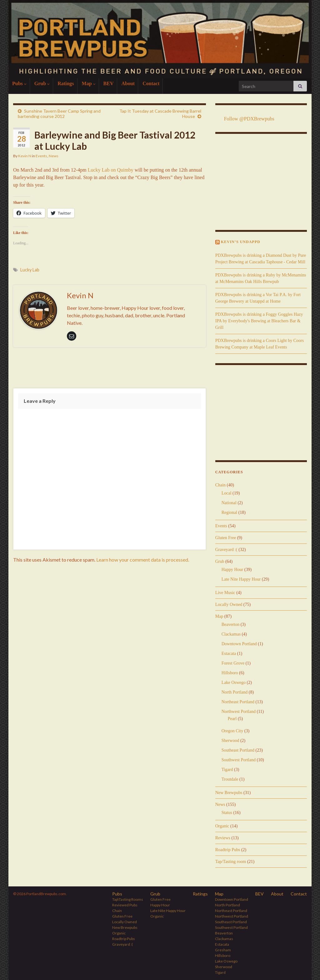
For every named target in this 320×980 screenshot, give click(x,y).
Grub (42, 83)
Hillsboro (230, 673)
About (128, 83)
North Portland (235, 692)
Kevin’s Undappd (241, 242)
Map (89, 83)
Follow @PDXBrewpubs (249, 119)
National (229, 503)
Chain (220, 485)
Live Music (225, 593)
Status (227, 813)
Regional (230, 512)
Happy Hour (232, 570)
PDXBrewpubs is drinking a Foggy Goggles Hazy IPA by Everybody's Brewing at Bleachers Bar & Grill (259, 321)
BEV (109, 83)
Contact (151, 83)
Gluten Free (226, 538)
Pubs (19, 83)
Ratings (66, 83)
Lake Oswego (234, 683)
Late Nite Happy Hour (241, 579)
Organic (222, 826)
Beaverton (231, 624)
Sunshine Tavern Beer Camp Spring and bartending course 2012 (59, 114)
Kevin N (25, 156)
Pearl (232, 719)
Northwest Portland (239, 712)
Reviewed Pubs (125, 905)
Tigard (227, 770)
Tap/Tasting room (231, 862)
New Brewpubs (229, 793)
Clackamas (231, 634)
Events (41, 156)
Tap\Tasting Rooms (128, 899)
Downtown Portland (239, 644)
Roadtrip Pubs (228, 850)
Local (227, 493)
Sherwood (230, 741)
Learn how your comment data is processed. (143, 560)
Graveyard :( (226, 550)
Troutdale (230, 779)
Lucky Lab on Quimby (111, 170)
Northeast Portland (238, 702)
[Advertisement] (109, 369)
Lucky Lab (30, 270)
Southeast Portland (238, 750)
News (54, 156)
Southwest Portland (239, 760)
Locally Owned (229, 605)
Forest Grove (233, 663)
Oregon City (232, 731)
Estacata (229, 653)
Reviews (223, 838)
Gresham (223, 950)
